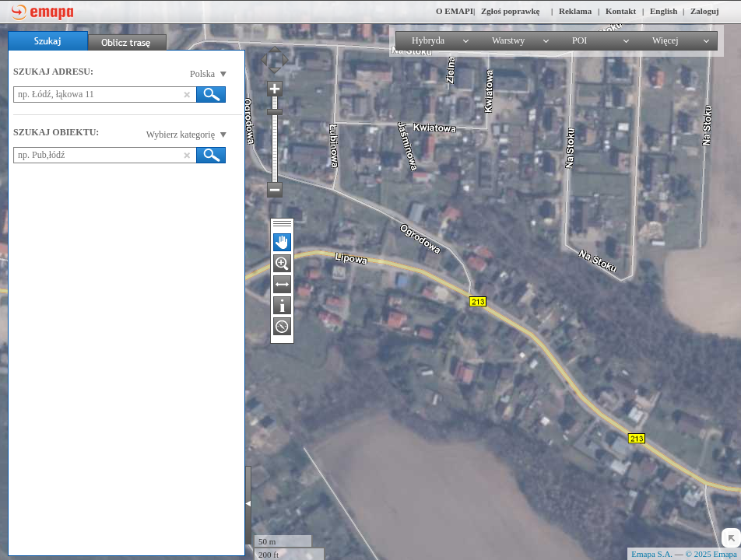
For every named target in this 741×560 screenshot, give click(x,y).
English (664, 11)
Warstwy (508, 40)
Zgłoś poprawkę (511, 11)
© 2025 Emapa (711, 554)
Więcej (665, 40)
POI (579, 40)
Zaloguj (705, 11)
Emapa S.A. (652, 554)
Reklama (575, 11)
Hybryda (428, 40)
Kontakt (621, 11)
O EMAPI (455, 11)
